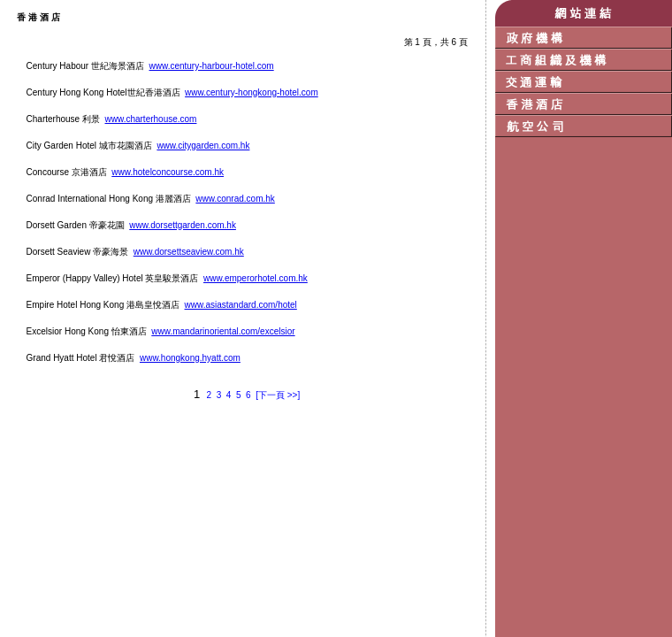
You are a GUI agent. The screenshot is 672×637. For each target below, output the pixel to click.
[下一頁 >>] (278, 395)
